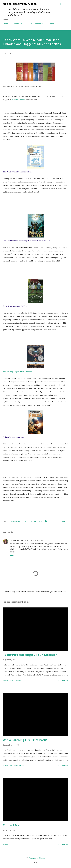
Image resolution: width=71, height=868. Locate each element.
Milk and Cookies (18, 100)
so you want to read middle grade (26, 522)
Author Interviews (36, 24)
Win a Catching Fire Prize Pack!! (25, 740)
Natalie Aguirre (16, 540)
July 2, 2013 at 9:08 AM (34, 540)
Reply (13, 555)
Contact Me (11, 825)
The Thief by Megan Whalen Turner (17, 372)
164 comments (17, 766)
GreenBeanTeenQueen (20, 4)
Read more (63, 681)
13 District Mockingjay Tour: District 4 (30, 655)
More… (52, 24)
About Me (18, 24)
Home (5, 24)
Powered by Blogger (36, 858)
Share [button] (63, 522)
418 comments (17, 681)
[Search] (61, 4)
